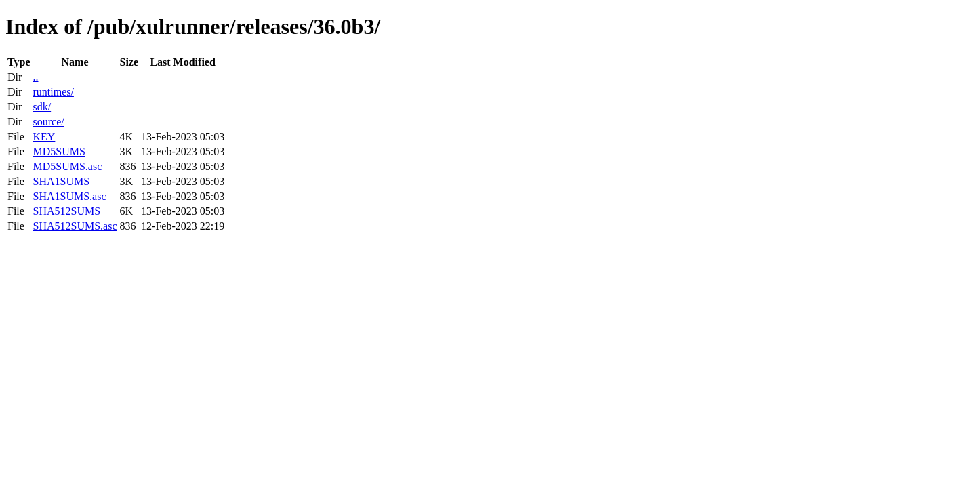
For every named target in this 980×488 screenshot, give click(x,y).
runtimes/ (53, 92)
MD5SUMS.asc (67, 166)
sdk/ (42, 107)
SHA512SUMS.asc (75, 226)
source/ (48, 122)
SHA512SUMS (66, 211)
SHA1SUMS (61, 181)
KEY (44, 137)
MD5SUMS (59, 151)
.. (35, 77)
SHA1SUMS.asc (69, 196)
